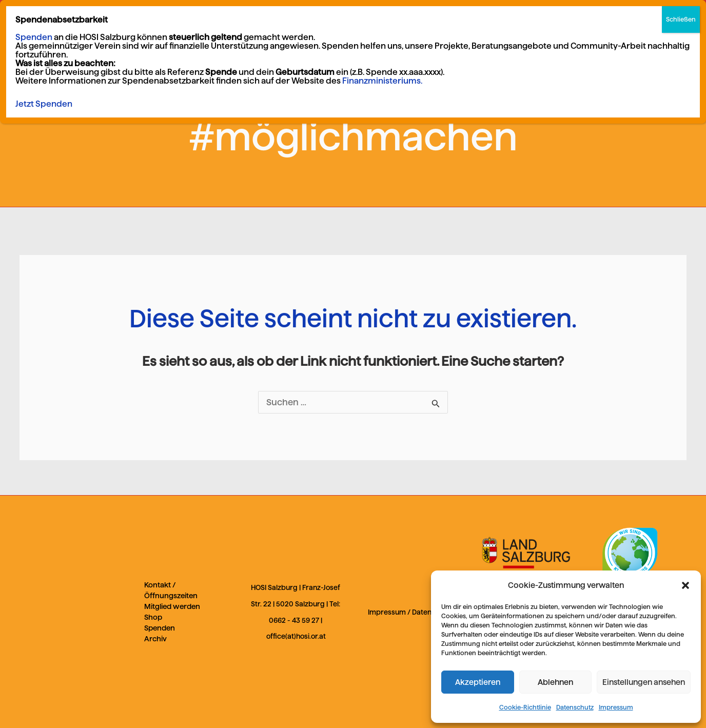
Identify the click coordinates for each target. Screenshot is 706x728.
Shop (153, 617)
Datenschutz (575, 707)
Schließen (681, 19)
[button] (685, 585)
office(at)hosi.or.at (296, 636)
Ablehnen (555, 682)
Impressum (616, 707)
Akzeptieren (478, 682)
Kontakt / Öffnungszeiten (171, 590)
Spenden (160, 628)
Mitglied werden (172, 606)
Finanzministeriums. (382, 81)
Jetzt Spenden (44, 104)
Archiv (155, 639)
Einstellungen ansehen (644, 682)
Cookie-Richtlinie (525, 707)
